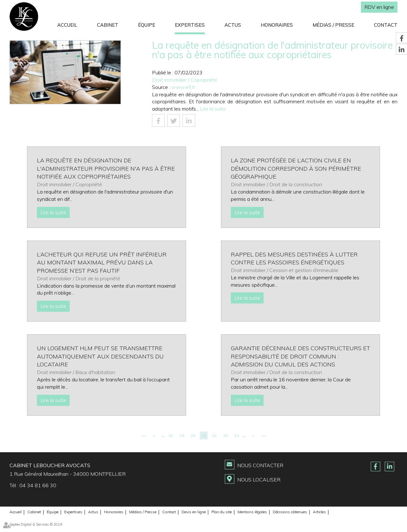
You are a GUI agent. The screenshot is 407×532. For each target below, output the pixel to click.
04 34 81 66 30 (38, 485)
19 (182, 436)
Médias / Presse (333, 25)
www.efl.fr (183, 87)
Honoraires (277, 25)
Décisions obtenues (290, 512)
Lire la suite (213, 109)
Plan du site (222, 512)
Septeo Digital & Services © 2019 (36, 524)
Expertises (190, 25)
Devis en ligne (194, 512)
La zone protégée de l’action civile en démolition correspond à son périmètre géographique (296, 168)
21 (204, 436)
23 (225, 436)
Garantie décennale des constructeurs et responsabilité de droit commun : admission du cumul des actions (300, 356)
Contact (386, 25)
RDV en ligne (379, 7)
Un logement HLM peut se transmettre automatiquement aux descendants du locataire (100, 356)
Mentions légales (252, 512)
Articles (319, 512)
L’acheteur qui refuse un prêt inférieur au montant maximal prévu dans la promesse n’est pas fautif (102, 263)
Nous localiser (259, 480)
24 (237, 436)
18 (171, 436)
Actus (233, 25)
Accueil (67, 25)
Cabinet (108, 25)
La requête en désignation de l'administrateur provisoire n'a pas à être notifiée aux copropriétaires (106, 168)
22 (214, 436)
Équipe (147, 25)
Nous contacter (260, 465)
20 (193, 436)
